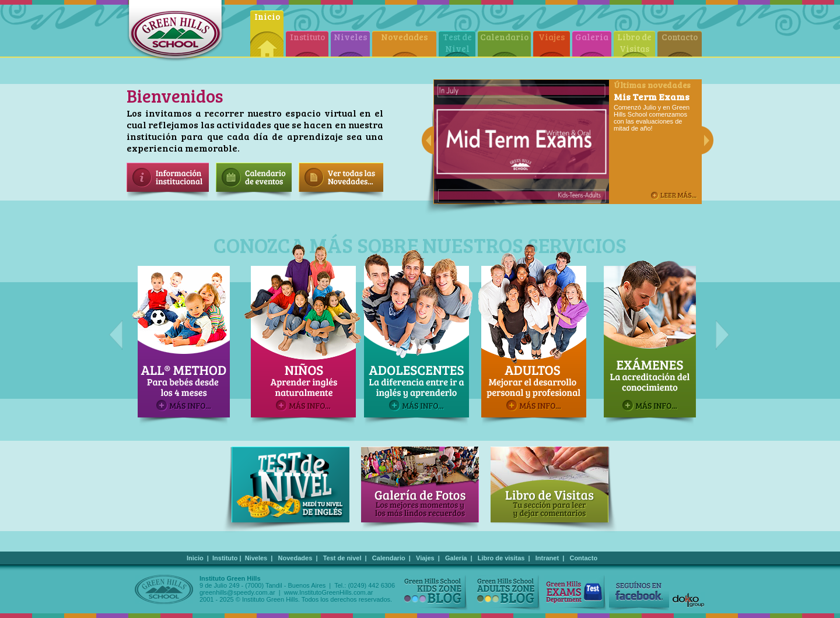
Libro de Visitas (634, 43)
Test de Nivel (457, 43)
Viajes (552, 37)
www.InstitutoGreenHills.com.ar (329, 592)
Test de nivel (342, 558)
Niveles (350, 37)
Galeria (592, 37)
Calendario (504, 37)
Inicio (267, 16)
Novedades (404, 37)
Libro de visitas (501, 558)
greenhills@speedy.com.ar (237, 592)
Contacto (680, 37)
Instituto (307, 37)
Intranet (547, 558)
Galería (456, 558)
